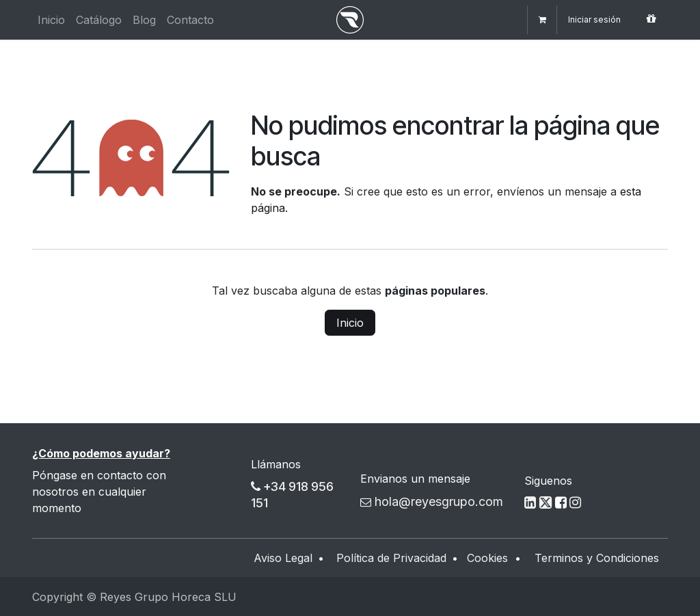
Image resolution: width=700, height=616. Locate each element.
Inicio (350, 323)
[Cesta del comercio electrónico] (542, 20)
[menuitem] (51, 20)
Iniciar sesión (594, 19)
